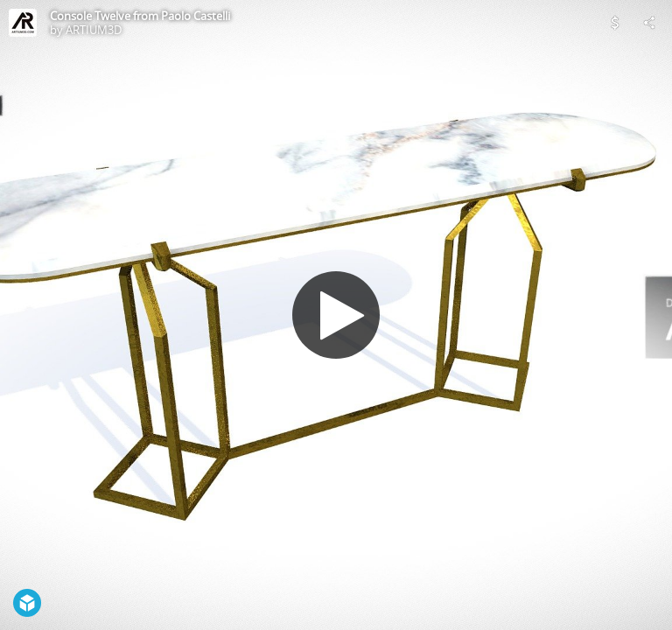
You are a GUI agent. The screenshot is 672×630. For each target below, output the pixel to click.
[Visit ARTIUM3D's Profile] (23, 23)
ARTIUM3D (94, 30)
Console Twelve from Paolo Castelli (140, 16)
